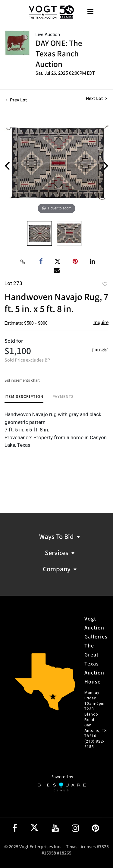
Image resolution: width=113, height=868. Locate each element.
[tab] (24, 399)
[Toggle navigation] (90, 12)
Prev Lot (17, 100)
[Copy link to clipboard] (23, 262)
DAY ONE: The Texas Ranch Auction (59, 53)
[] (100, 350)
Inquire (101, 322)
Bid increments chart (22, 380)
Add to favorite (105, 284)
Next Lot (96, 98)
